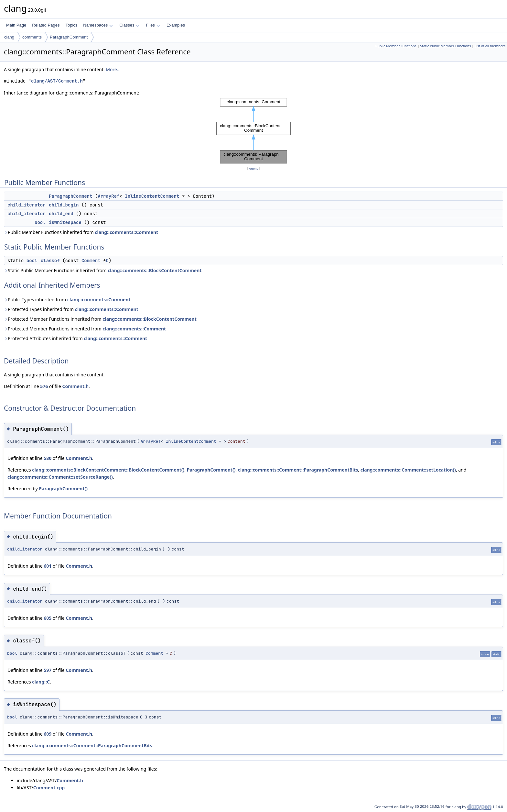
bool (40, 222)
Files (153, 25)
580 (48, 458)
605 (48, 618)
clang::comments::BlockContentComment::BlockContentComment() (108, 470)
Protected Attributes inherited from (76, 338)
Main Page (16, 25)
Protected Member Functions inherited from (100, 319)
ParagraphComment (69, 37)
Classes (129, 25)
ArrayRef (108, 196)
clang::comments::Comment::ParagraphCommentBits (298, 470)
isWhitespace (65, 222)
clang (9, 37)
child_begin (64, 205)
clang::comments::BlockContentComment (155, 270)
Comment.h (75, 386)
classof (50, 261)
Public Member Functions (396, 46)
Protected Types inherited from (71, 309)
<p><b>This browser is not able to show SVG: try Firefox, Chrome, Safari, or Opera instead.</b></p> (253, 131)
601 (48, 566)
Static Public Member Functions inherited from (103, 270)
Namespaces (98, 25)
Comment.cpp (49, 788)
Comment (91, 261)
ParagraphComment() (211, 470)
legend (253, 168)
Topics (71, 25)
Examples (176, 25)
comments (32, 37)
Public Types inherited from (67, 300)
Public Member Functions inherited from (81, 232)
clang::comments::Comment (126, 232)
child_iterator (27, 205)
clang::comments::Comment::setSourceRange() (60, 477)
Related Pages (46, 25)
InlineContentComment (152, 196)
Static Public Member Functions (445, 46)
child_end (61, 214)
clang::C (41, 682)
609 (48, 734)
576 (44, 386)
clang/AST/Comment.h (57, 81)
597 (48, 670)
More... (113, 69)
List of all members (490, 46)
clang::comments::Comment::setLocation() (408, 470)
